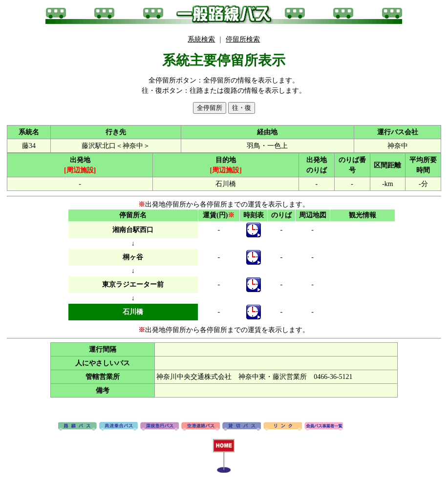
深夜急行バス (160, 427)
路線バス (77, 427)
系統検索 (201, 39)
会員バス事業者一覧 (324, 427)
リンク (283, 427)
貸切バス (242, 427)
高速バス (118, 427)
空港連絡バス (201, 427)
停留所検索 (243, 39)
